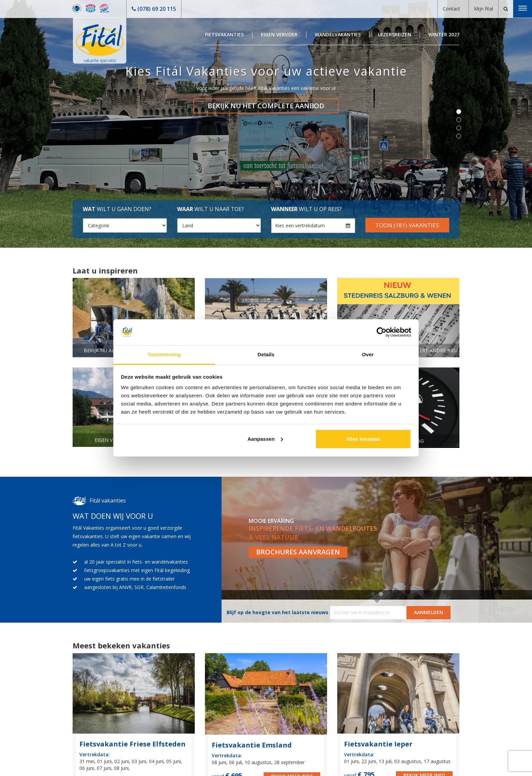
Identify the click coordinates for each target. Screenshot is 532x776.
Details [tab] (266, 354)
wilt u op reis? (306, 209)
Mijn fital (483, 9)
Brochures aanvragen (298, 552)
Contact (451, 9)
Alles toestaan (363, 439)
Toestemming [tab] (164, 354)
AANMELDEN (429, 612)
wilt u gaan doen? (117, 209)
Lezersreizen (395, 34)
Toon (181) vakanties (407, 225)
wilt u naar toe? (211, 209)
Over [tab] (368, 354)
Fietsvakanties (224, 34)
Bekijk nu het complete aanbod (266, 106)
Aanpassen (265, 439)
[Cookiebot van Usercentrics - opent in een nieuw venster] (382, 332)
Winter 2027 (444, 34)
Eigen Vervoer (279, 34)
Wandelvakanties (338, 34)
